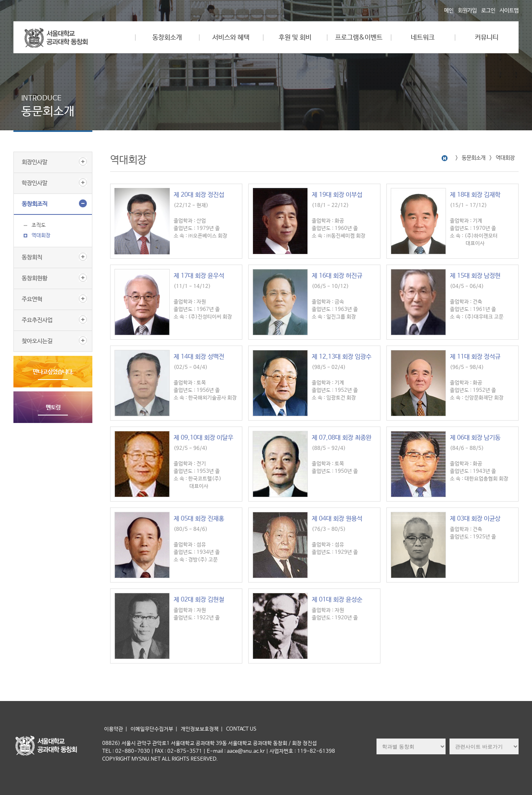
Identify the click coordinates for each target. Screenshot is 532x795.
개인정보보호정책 (200, 729)
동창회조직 (35, 204)
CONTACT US (241, 729)
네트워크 (423, 38)
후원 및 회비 (295, 38)
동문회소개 (474, 158)
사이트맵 (509, 11)
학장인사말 (35, 183)
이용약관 (114, 729)
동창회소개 (167, 38)
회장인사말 (35, 162)
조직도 (39, 225)
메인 (449, 11)
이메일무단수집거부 (152, 729)
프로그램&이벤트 (359, 38)
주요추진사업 (37, 320)
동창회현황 (35, 278)
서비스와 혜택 (231, 38)
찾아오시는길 (37, 341)
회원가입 (467, 11)
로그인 (488, 11)
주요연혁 (32, 299)
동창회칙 (32, 257)
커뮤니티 (487, 38)
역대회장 (41, 236)
